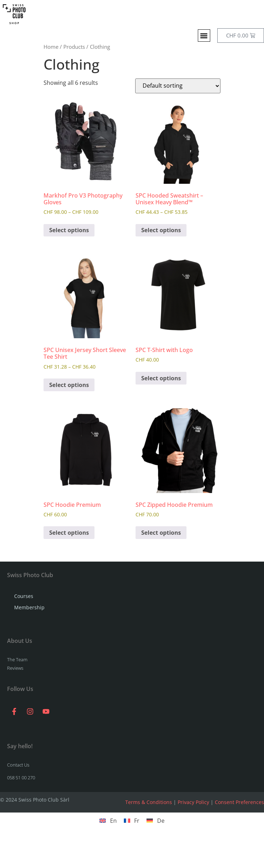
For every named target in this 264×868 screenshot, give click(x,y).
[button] (204, 36)
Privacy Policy (193, 802)
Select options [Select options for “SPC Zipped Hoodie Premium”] (161, 533)
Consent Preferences (239, 802)
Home (51, 47)
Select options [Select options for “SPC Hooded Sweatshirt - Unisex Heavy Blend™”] (161, 230)
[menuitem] (108, 820)
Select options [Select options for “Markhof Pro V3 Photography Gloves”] (69, 230)
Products (74, 47)
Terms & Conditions (149, 802)
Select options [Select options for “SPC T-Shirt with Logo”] (161, 378)
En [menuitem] (113, 821)
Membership (29, 607)
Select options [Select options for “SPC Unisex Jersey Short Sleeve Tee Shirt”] (69, 385)
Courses (24, 596)
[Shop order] (178, 86)
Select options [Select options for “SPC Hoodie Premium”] (69, 533)
